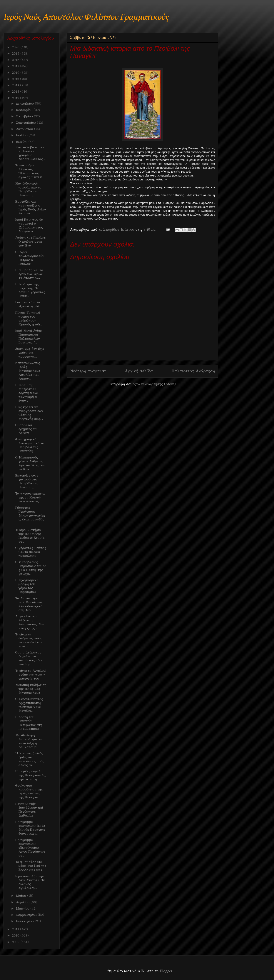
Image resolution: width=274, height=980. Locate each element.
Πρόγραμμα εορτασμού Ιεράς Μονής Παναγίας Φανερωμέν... (30, 828)
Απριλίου (23, 902)
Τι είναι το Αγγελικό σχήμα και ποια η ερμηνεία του (31, 675)
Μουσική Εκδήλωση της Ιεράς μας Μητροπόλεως (31, 689)
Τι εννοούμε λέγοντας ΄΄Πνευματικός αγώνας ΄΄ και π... (30, 171)
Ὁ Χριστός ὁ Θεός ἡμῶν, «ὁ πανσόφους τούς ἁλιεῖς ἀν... (30, 759)
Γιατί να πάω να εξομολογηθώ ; (28, 304)
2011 (16, 929)
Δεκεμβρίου (25, 103)
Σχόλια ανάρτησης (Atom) (154, 384)
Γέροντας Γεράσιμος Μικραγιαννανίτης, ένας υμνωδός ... (30, 515)
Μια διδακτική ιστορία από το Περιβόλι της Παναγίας (28, 189)
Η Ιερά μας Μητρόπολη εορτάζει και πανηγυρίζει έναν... (27, 393)
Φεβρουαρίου (27, 915)
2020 (16, 47)
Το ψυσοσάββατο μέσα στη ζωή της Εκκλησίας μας (31, 866)
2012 (16, 98)
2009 (16, 942)
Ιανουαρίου (25, 921)
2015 (16, 79)
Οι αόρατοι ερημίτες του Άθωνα (27, 429)
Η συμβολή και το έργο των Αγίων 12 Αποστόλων (29, 274)
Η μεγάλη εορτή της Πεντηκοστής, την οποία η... (31, 775)
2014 (16, 85)
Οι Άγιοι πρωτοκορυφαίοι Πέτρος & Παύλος (30, 258)
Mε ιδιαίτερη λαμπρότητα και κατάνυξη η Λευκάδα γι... (29, 741)
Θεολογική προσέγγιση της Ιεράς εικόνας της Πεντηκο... (29, 791)
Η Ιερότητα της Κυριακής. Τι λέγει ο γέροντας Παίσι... (30, 290)
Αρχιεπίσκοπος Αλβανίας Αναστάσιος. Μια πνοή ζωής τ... (30, 622)
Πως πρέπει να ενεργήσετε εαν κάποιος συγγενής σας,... (29, 413)
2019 (16, 53)
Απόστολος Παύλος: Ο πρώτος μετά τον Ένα (31, 242)
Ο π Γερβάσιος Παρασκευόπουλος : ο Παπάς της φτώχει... (31, 568)
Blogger (166, 971)
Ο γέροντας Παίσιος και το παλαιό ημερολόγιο (31, 552)
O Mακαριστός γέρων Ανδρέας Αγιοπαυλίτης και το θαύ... (30, 463)
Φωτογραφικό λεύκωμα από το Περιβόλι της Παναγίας (30, 445)
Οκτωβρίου (25, 116)
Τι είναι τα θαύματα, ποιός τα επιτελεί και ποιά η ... (29, 640)
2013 (16, 92)
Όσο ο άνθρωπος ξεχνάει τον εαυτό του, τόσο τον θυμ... (29, 658)
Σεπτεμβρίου (26, 123)
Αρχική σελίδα (139, 371)
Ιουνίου (22, 142)
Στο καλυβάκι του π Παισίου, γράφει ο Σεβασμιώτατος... (30, 153)
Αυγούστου (25, 129)
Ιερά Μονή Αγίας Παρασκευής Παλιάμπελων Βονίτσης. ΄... (28, 337)
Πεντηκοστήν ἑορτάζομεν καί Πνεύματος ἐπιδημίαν (29, 810)
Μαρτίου (23, 908)
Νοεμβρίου (25, 110)
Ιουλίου (22, 135)
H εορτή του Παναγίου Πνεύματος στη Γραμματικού (29, 723)
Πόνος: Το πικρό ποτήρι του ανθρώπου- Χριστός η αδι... (29, 318)
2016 (16, 73)
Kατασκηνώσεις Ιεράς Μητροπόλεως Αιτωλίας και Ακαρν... (28, 371)
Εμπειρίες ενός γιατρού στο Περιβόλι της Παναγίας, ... (27, 481)
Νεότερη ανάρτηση (88, 371)
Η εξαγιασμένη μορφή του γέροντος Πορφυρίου (27, 586)
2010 (16, 935)
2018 (16, 60)
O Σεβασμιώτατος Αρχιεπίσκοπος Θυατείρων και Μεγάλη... (29, 705)
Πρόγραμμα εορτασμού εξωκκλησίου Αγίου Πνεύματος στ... (30, 848)
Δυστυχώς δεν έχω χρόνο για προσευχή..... (30, 353)
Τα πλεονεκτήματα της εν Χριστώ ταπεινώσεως (30, 497)
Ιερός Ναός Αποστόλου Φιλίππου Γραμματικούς (86, 17)
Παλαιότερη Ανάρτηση (193, 371)
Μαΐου (22, 896)
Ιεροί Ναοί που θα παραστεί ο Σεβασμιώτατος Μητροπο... (29, 225)
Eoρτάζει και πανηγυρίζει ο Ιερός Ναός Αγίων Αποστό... (31, 207)
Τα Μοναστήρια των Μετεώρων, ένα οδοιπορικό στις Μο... (29, 604)
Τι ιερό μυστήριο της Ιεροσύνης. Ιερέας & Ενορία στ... (30, 536)
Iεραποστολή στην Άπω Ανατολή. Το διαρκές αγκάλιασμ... (30, 882)
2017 (16, 66)
